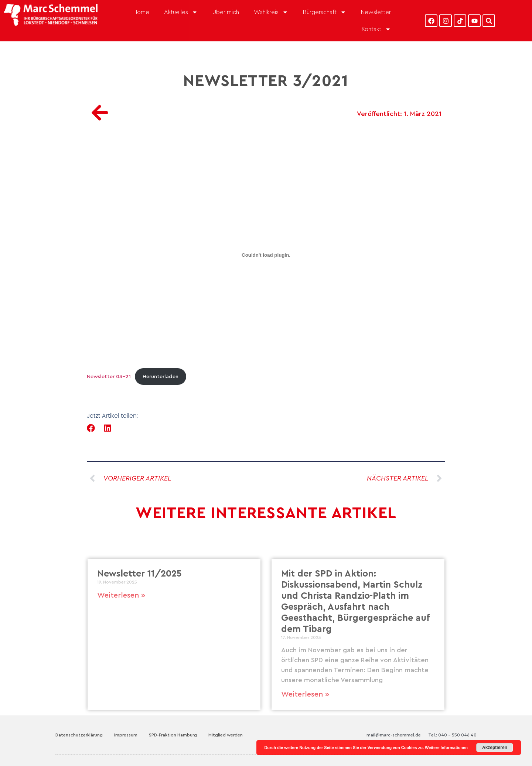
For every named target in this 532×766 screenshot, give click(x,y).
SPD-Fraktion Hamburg (173, 735)
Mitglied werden (226, 735)
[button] (91, 428)
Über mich (226, 12)
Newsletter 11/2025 (139, 574)
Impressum (126, 735)
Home (141, 12)
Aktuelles (181, 12)
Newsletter (376, 12)
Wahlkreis (271, 12)
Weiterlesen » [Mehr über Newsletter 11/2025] (121, 595)
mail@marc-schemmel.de (394, 735)
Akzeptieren (495, 748)
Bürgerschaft (325, 12)
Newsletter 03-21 (109, 377)
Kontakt (376, 29)
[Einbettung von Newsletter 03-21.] (266, 255)
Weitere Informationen (446, 748)
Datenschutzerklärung (79, 735)
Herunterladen (161, 377)
